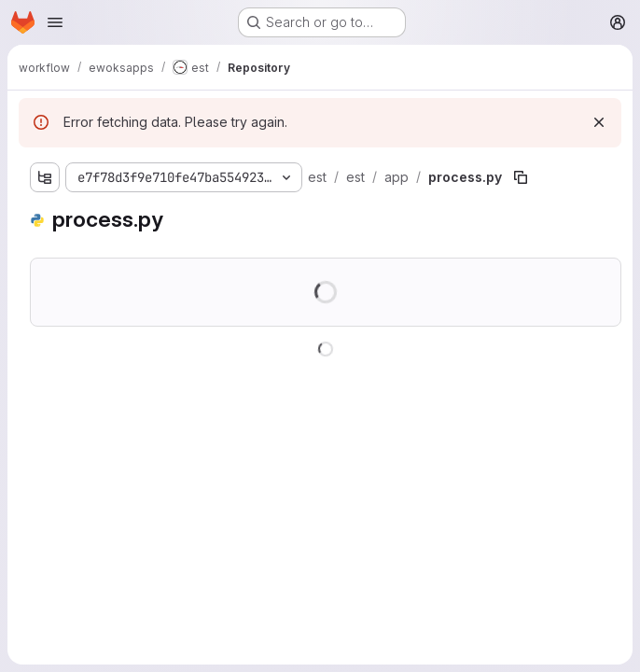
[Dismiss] (599, 122)
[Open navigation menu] (55, 22)
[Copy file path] (521, 177)
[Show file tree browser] (45, 177)
